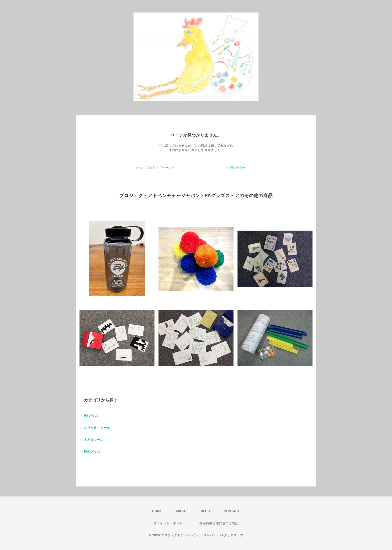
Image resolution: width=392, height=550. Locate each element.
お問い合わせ (236, 168)
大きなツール (94, 440)
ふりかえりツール (97, 428)
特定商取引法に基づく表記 (219, 523)
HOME (157, 511)
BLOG (206, 511)
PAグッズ (91, 416)
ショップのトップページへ (155, 168)
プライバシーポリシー (170, 523)
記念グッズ (92, 452)
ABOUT (181, 511)
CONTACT (232, 511)
